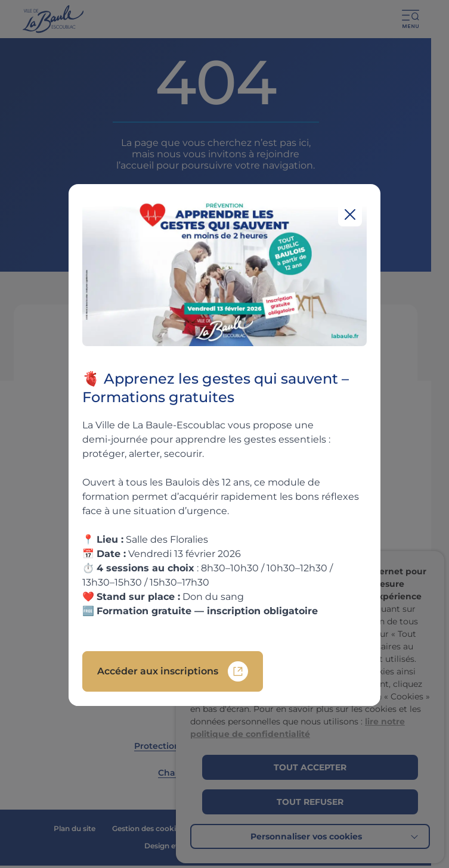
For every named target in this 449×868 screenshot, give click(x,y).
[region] (224, 445)
